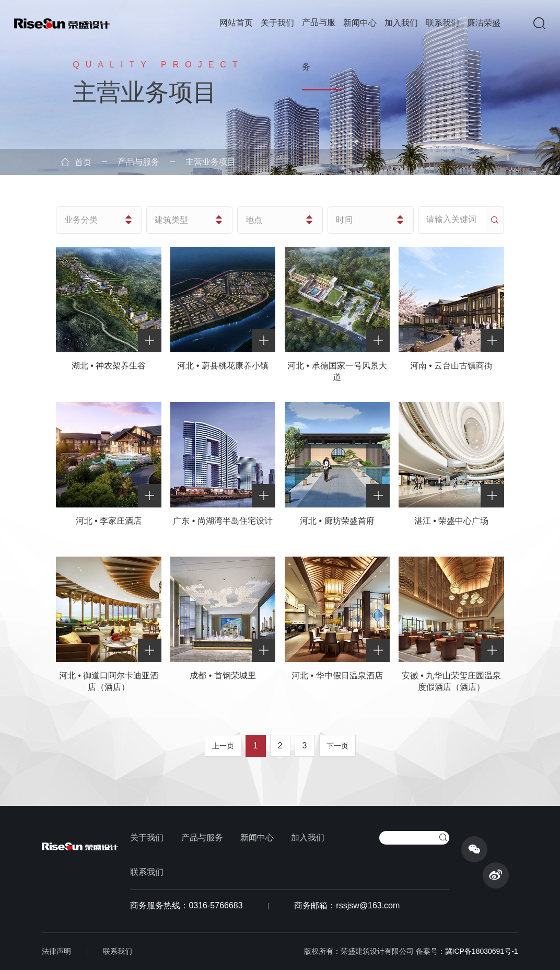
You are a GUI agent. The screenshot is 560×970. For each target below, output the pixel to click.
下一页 (337, 746)
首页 (76, 162)
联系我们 (442, 23)
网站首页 (236, 23)
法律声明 (56, 951)
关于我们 (277, 23)
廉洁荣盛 (484, 23)
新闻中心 (360, 23)
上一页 (223, 746)
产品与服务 (319, 44)
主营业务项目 (211, 162)
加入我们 (401, 23)
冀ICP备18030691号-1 (482, 951)
